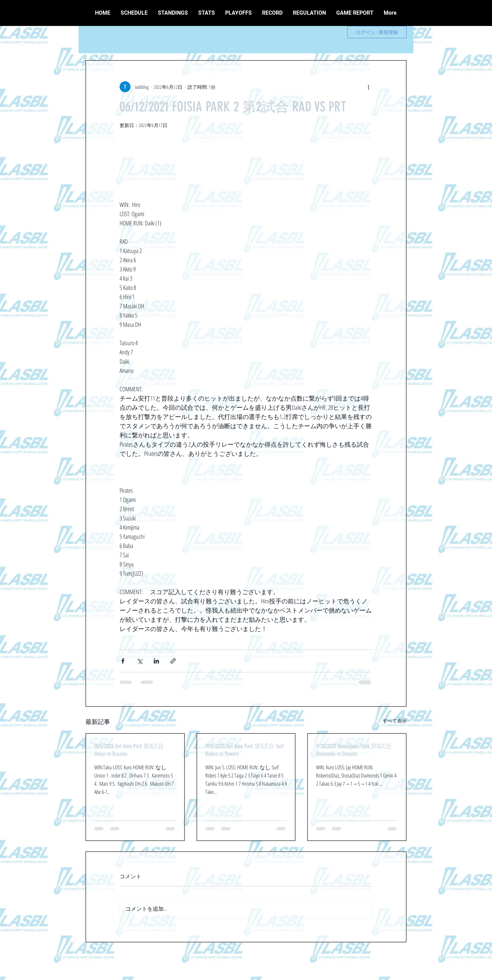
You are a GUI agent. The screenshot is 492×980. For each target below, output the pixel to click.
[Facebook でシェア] (123, 661)
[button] (272, 13)
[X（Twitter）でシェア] (140, 661)
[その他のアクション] (368, 87)
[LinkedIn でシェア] (156, 661)
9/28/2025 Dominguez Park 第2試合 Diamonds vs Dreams (354, 750)
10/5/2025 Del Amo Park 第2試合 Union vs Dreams (129, 750)
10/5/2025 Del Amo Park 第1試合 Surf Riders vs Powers (244, 750)
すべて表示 (395, 721)
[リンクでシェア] (173, 661)
